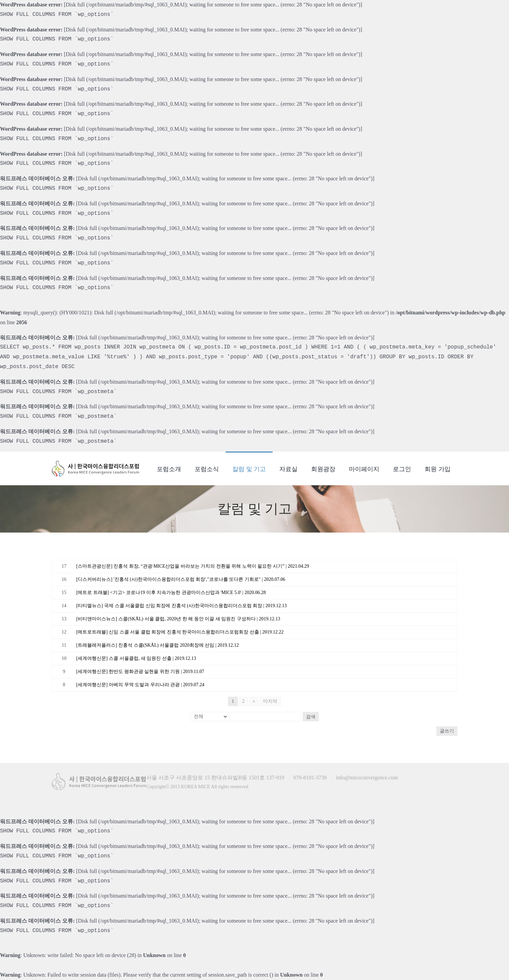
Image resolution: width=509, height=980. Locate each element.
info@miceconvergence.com (367, 778)
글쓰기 (447, 731)
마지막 (270, 701)
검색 (311, 717)
